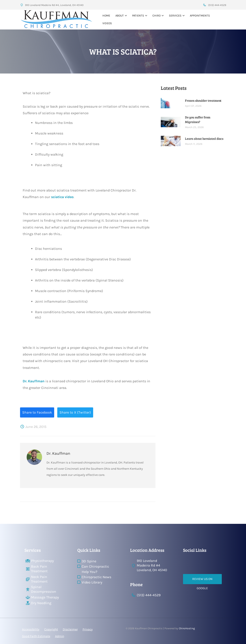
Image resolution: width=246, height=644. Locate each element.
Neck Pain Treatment (39, 579)
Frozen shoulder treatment (203, 100)
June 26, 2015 (33, 427)
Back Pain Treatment (39, 569)
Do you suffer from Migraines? (198, 120)
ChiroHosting (187, 628)
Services (175, 16)
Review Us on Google (202, 581)
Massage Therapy (45, 597)
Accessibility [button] (31, 629)
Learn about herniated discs (204, 139)
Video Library (92, 582)
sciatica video (62, 197)
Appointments (200, 16)
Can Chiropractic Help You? (95, 569)
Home (106, 16)
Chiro (156, 16)
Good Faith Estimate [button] (36, 636)
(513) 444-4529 (215, 5)
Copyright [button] (51, 629)
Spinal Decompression (44, 589)
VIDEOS (107, 23)
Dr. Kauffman (34, 381)
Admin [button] (60, 636)
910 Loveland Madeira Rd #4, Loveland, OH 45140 (52, 5)
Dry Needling (41, 603)
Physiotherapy (42, 561)
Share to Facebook (37, 412)
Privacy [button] (88, 629)
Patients (138, 16)
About (120, 16)
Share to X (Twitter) (75, 412)
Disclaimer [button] (70, 629)
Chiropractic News (96, 577)
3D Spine (89, 561)
